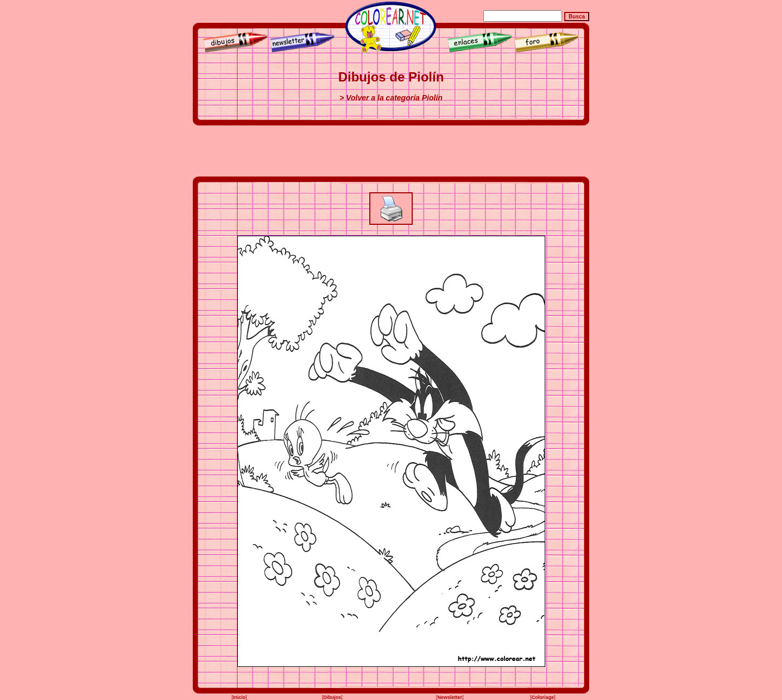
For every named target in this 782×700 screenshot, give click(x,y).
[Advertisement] (391, 151)
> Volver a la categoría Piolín (391, 98)
